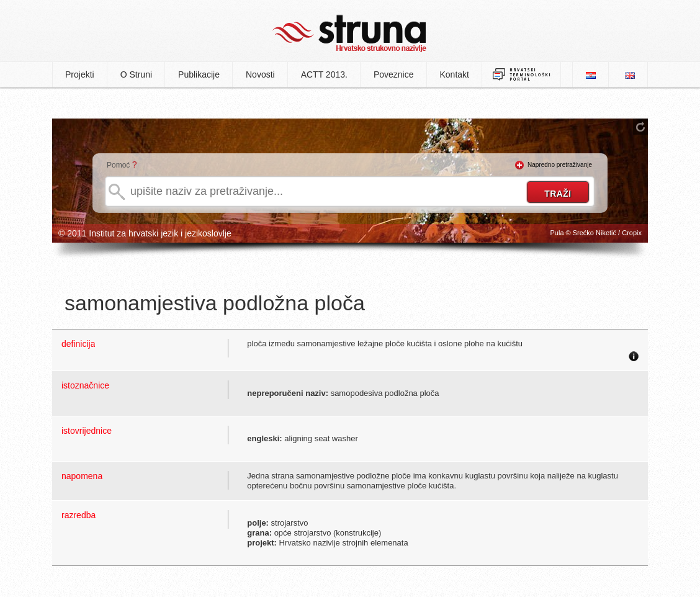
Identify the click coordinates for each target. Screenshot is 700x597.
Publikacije (199, 74)
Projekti (80, 74)
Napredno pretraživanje (560, 165)
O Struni (136, 74)
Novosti (260, 74)
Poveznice (394, 74)
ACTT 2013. (324, 74)
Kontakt (455, 74)
